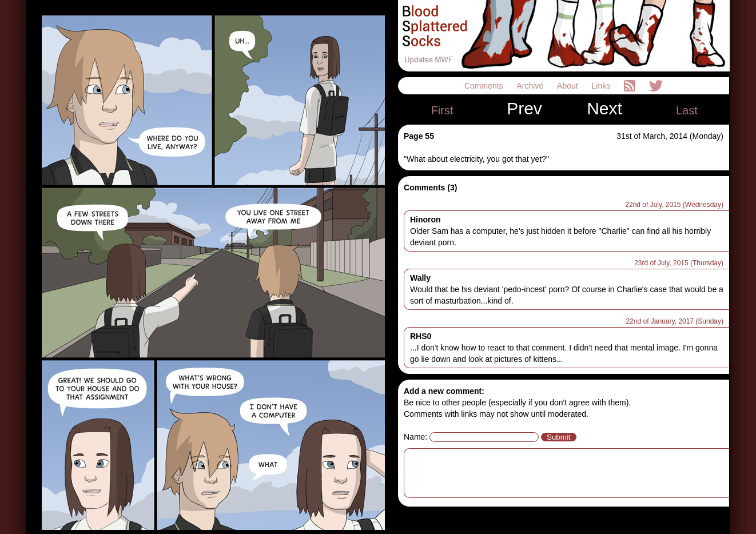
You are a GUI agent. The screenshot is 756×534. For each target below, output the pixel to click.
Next (604, 109)
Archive (532, 86)
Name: (415, 437)
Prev (524, 109)
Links (602, 86)
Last (687, 110)
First (442, 110)
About (568, 86)
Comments (485, 86)
